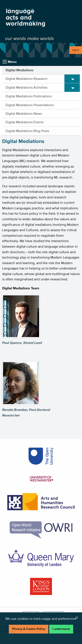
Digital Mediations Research (27, 79)
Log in (76, 50)
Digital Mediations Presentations (30, 105)
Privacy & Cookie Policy (29, 629)
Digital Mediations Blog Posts (27, 131)
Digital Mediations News (24, 113)
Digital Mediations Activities (27, 87)
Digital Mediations (20, 70)
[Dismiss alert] (77, 618)
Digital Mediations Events (25, 122)
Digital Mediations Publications (29, 96)
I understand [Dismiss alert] (61, 629)
